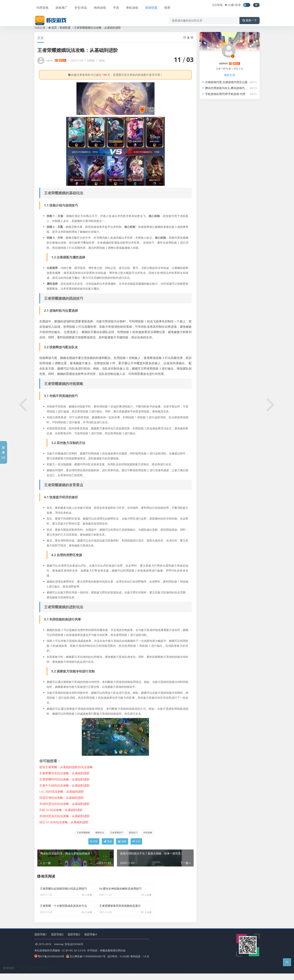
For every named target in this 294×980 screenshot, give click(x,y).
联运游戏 (33, 975)
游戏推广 (59, 5)
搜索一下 (250, 17)
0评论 (100, 61)
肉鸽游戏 (96, 5)
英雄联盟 (146, 5)
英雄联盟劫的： (65, 804)
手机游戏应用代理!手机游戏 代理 (225, 94)
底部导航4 (90, 941)
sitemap (59, 951)
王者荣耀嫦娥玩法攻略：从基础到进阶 (97, 28)
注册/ (232, 5)
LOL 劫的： (62, 791)
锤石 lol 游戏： (64, 822)
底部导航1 (41, 941)
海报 (122, 842)
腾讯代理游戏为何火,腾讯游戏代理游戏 (229, 88)
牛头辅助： (65, 785)
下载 (22, 975)
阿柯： (65, 779)
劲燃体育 (46, 975)
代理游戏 (41, 5)
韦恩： (65, 773)
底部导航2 (57, 941)
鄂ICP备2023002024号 (49, 963)
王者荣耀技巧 (116, 832)
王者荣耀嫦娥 (81, 832)
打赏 (94, 842)
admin (56, 61)
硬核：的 (66, 767)
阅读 (108, 842)
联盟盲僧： (62, 798)
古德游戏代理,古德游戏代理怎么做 (226, 82)
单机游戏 (127, 5)
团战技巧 (134, 832)
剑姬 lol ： (61, 810)
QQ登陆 (218, 5)
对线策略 (149, 832)
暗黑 (161, 5)
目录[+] (3, 452)
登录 (238, 5)
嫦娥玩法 (99, 832)
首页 (54, 28)
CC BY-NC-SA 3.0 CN (73, 957)
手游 (112, 5)
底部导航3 (74, 941)
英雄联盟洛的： (65, 816)
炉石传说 (78, 5)
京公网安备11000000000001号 (86, 963)
